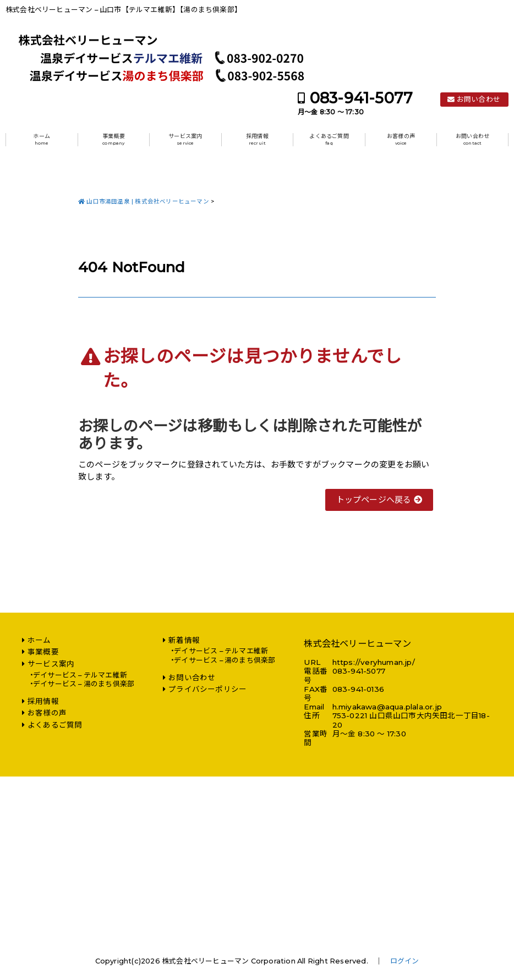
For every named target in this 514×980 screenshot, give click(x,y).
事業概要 (114, 139)
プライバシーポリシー (207, 689)
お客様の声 (401, 139)
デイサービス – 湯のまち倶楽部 (84, 684)
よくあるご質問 (329, 139)
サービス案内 (185, 139)
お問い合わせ (479, 99)
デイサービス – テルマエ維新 (80, 675)
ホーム (42, 139)
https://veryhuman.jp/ (374, 662)
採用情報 (257, 139)
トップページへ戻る (379, 500)
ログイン (405, 961)
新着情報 (184, 640)
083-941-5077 (361, 98)
